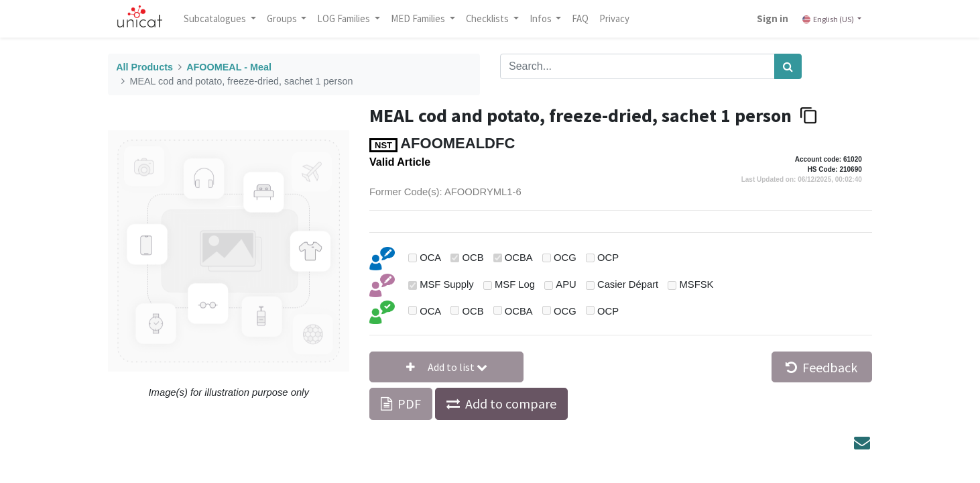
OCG (565, 258)
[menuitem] (584, 19)
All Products (144, 67)
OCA (430, 258)
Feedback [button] (821, 367)
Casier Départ (628, 284)
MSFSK (696, 284)
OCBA (519, 258)
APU (566, 284)
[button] (446, 367)
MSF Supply (447, 284)
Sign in (770, 18)
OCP (608, 258)
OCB (473, 258)
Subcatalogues (219, 18)
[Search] (788, 66)
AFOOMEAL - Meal (229, 67)
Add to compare (511, 404)
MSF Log (515, 284)
